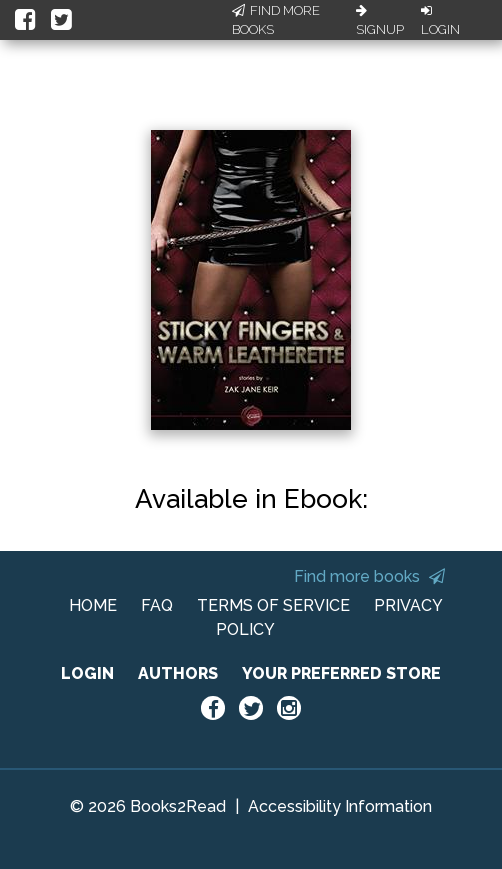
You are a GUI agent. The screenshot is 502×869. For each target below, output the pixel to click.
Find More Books (276, 20)
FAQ (157, 605)
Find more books (369, 576)
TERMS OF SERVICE (273, 605)
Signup (380, 21)
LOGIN (87, 673)
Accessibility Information (340, 806)
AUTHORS (178, 673)
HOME (93, 605)
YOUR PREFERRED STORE (341, 673)
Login (440, 21)
